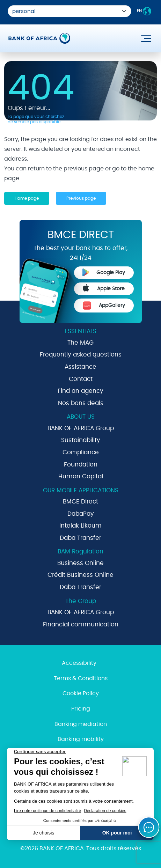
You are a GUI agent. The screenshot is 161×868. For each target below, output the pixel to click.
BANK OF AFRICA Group (81, 428)
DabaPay (81, 514)
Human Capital (81, 476)
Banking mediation (81, 724)
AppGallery (104, 306)
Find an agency (80, 391)
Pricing (81, 709)
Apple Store (104, 288)
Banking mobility (81, 739)
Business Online (80, 563)
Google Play (104, 272)
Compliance (81, 452)
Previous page (81, 198)
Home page (27, 198)
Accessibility (79, 663)
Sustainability (81, 440)
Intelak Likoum (80, 526)
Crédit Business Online (80, 575)
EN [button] (144, 11)
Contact (81, 379)
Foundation (81, 465)
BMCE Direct (80, 502)
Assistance (80, 367)
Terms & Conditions (81, 678)
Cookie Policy (81, 693)
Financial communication (81, 624)
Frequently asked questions (81, 355)
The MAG (80, 343)
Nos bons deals (81, 403)
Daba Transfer (80, 538)
